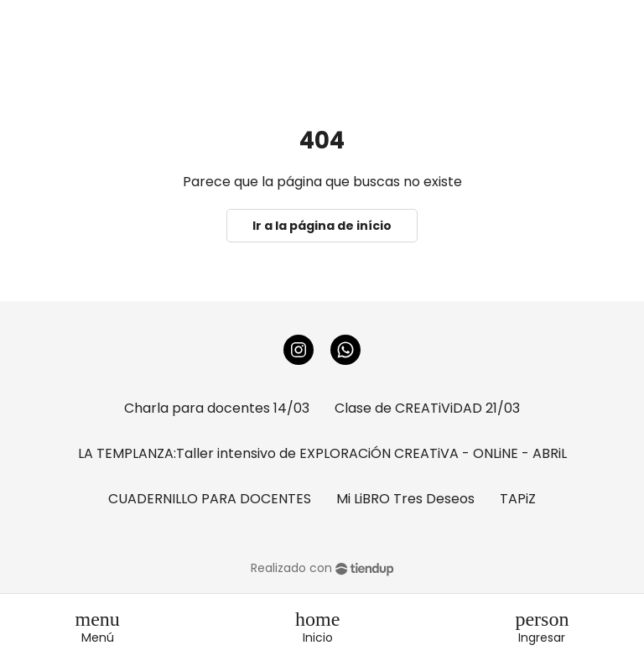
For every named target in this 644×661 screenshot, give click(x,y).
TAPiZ (518, 499)
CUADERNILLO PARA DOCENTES (210, 499)
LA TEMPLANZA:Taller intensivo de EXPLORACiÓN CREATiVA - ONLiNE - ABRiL (322, 453)
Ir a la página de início (322, 226)
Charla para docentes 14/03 (217, 408)
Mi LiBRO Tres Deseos (405, 499)
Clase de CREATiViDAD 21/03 (427, 408)
